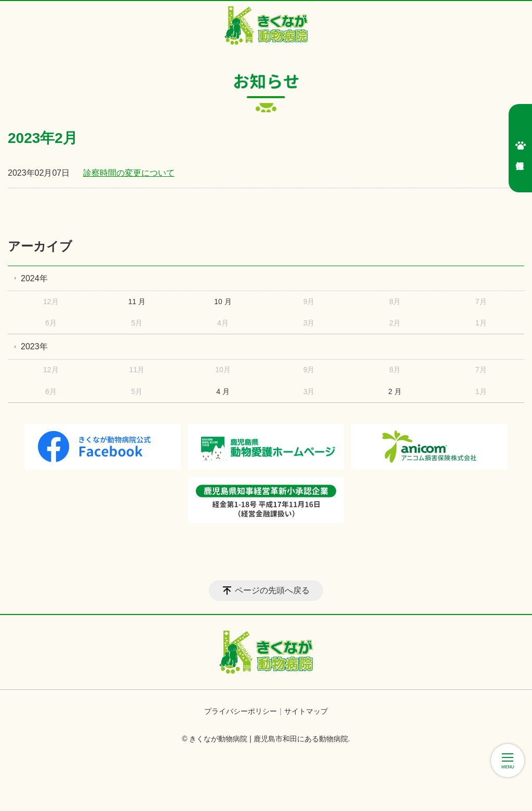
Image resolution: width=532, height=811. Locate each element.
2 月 (395, 391)
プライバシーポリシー (241, 711)
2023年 (34, 346)
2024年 (34, 278)
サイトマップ (306, 711)
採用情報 (521, 146)
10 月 (223, 302)
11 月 (137, 302)
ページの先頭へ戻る (272, 590)
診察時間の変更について (129, 173)
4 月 (223, 391)
